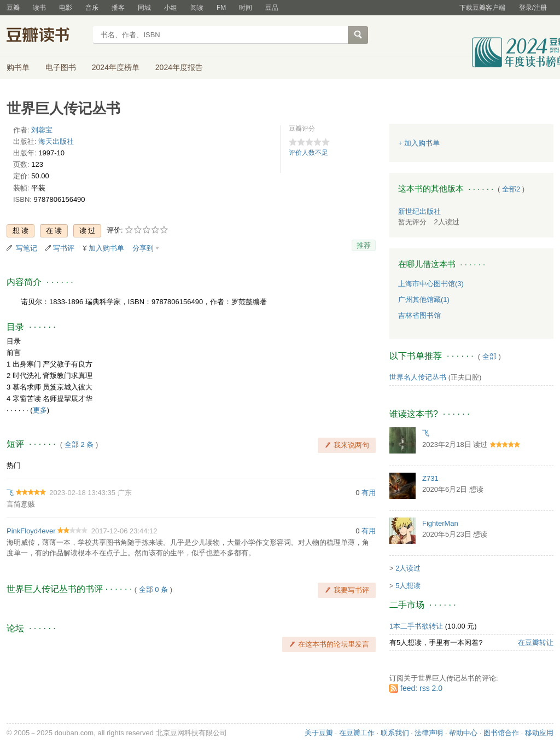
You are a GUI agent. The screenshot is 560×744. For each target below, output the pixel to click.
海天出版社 (56, 141)
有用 (369, 493)
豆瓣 (13, 8)
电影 (66, 8)
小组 (171, 8)
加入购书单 (106, 248)
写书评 (64, 248)
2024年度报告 (179, 67)
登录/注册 (533, 8)
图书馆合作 (501, 733)
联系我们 (395, 733)
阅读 (197, 8)
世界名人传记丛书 (418, 377)
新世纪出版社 (419, 211)
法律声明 (429, 733)
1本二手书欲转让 (416, 626)
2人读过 (408, 568)
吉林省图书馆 (419, 315)
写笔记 (27, 248)
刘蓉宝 (42, 130)
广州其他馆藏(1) (424, 300)
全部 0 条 (153, 589)
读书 (39, 8)
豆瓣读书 (46, 36)
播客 (118, 8)
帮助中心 (463, 733)
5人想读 (408, 586)
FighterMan (440, 523)
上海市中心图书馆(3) (431, 284)
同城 (144, 8)
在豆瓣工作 (357, 733)
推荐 (364, 245)
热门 (14, 465)
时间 (246, 8)
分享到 (143, 248)
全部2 (511, 189)
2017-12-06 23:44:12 (124, 531)
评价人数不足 (308, 153)
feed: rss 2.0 (421, 688)
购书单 (18, 67)
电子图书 (61, 67)
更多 (40, 410)
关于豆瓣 (319, 733)
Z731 (430, 478)
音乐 (92, 8)
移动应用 (539, 733)
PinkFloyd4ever (31, 531)
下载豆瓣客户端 (482, 8)
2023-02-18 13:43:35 (82, 493)
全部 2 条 (79, 444)
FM (221, 8)
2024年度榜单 (116, 67)
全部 (489, 356)
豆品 (272, 8)
